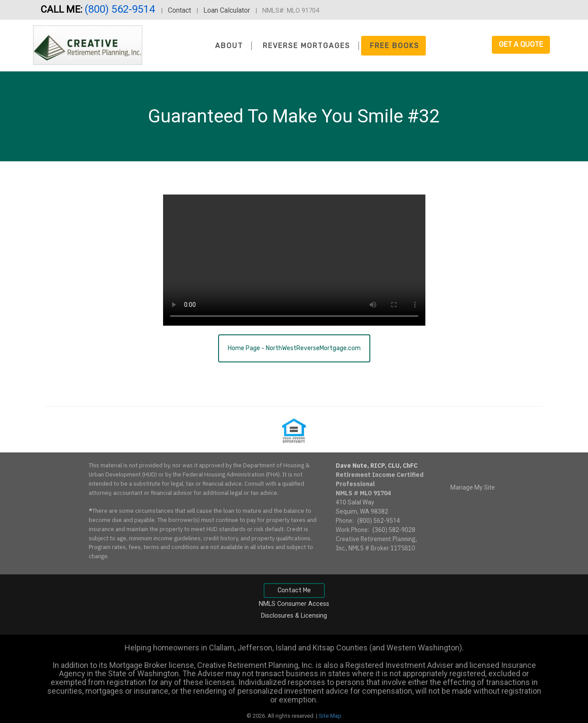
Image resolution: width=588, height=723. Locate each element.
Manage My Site (473, 487)
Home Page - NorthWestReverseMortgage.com (294, 348)
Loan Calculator (227, 10)
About (229, 46)
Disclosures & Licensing (294, 616)
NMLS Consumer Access (294, 604)
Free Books (395, 46)
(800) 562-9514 (121, 9)
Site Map (330, 716)
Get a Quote (521, 44)
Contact (179, 10)
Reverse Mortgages (306, 46)
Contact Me (294, 590)
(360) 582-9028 (394, 530)
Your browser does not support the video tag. (294, 260)
